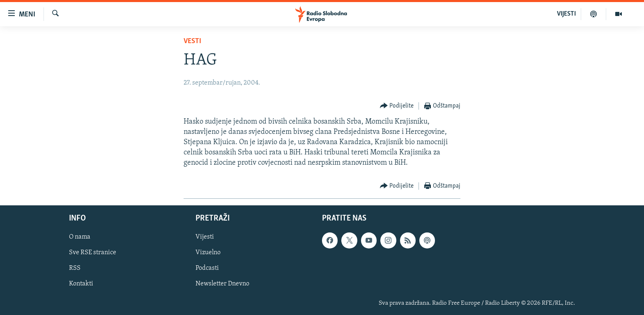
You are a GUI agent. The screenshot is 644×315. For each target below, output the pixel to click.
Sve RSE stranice (93, 253)
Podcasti (207, 268)
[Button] (397, 106)
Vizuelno (208, 253)
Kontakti (81, 284)
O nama (80, 237)
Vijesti (205, 237)
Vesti (192, 41)
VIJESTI (566, 14)
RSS (75, 268)
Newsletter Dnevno (222, 284)
